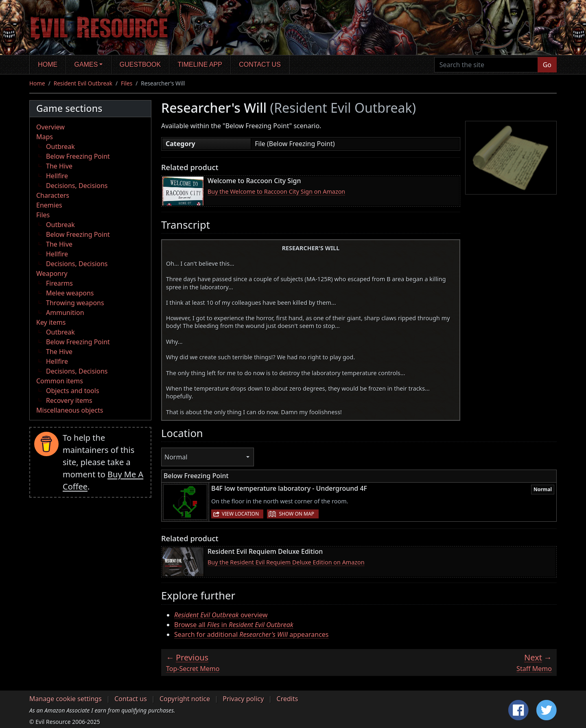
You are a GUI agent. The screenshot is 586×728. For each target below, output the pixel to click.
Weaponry (52, 273)
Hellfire (57, 176)
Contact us (260, 64)
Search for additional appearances (251, 634)
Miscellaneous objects (70, 410)
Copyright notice (185, 699)
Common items (60, 381)
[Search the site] (486, 65)
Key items (51, 322)
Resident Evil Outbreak (83, 83)
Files (127, 83)
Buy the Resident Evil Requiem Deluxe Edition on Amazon (286, 562)
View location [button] (240, 514)
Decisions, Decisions (77, 186)
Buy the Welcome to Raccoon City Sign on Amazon (276, 191)
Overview (50, 127)
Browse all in (234, 625)
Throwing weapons (75, 303)
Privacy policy (243, 699)
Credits (288, 699)
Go (547, 65)
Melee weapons (70, 293)
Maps (45, 137)
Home (48, 64)
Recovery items (69, 400)
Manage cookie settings (66, 699)
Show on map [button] (296, 514)
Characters (53, 195)
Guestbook (140, 64)
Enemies (49, 205)
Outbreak (60, 146)
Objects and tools (73, 391)
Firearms (59, 283)
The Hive (59, 166)
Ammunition (65, 313)
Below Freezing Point (78, 156)
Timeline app (200, 64)
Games (86, 64)
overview (221, 615)
